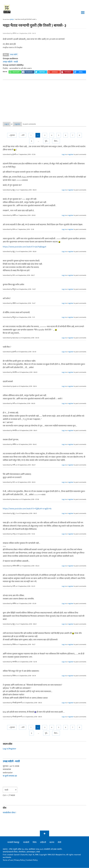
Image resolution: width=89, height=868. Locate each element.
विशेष (35, 842)
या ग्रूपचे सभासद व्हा (10, 776)
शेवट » (56, 141)
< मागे (23, 135)
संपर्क (38, 852)
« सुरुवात (12, 135)
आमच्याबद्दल (31, 852)
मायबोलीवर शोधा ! (9, 813)
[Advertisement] (44, 99)
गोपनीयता (22, 852)
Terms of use (8, 860)
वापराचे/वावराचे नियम (10, 852)
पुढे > (46, 141)
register (23, 124)
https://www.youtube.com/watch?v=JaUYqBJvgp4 (25, 247)
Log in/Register (10, 749)
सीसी (59, 842)
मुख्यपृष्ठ (12, 19)
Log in (9, 124)
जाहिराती (43, 842)
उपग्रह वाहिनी (14, 55)
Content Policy (32, 860)
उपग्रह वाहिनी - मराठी (10, 62)
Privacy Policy (20, 860)
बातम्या (52, 842)
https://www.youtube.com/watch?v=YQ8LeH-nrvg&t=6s (27, 509)
